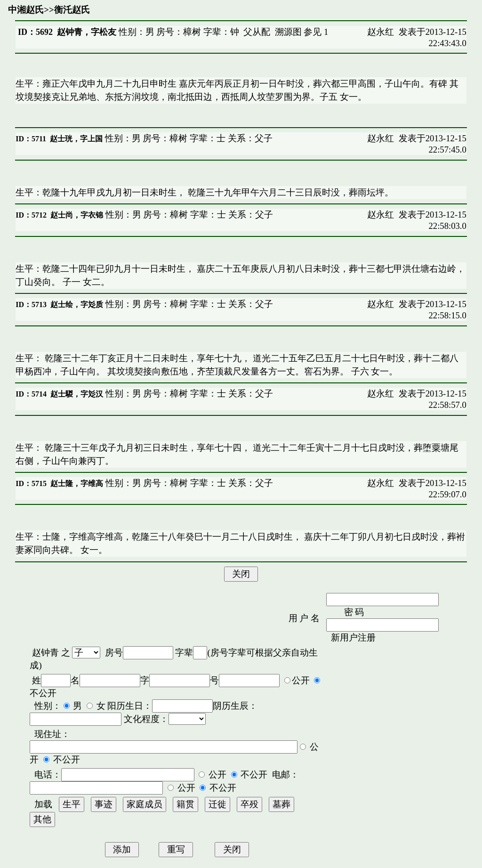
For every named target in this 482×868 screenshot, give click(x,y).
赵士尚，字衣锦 (77, 215)
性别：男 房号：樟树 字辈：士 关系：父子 (188, 138)
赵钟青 (45, 653)
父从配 (257, 32)
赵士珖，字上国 (76, 139)
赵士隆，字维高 (77, 483)
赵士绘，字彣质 (77, 304)
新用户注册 (353, 637)
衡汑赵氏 (72, 10)
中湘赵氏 (26, 10)
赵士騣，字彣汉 (77, 394)
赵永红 (381, 32)
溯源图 (288, 32)
